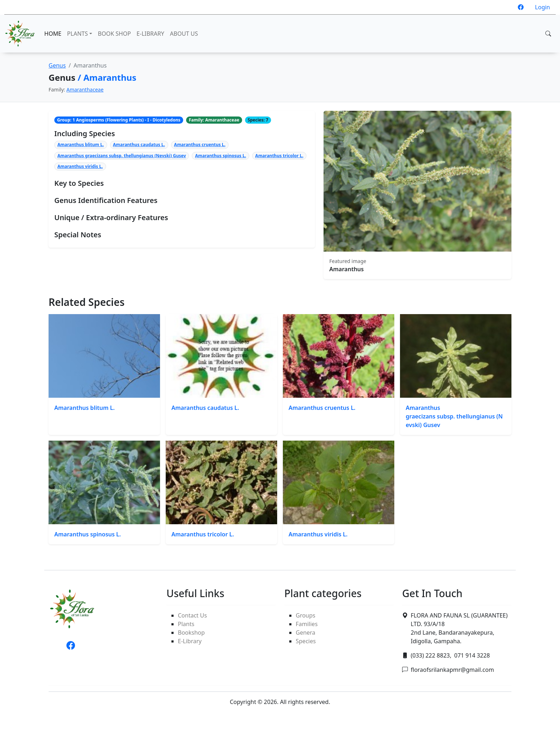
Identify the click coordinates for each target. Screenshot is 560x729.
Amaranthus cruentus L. (200, 145)
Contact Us (192, 615)
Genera (306, 633)
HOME (53, 34)
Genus (57, 65)
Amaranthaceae (85, 90)
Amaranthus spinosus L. (221, 156)
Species (306, 641)
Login (542, 7)
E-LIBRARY (150, 34)
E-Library (190, 641)
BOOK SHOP (114, 34)
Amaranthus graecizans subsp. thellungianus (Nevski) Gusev (122, 156)
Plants (186, 624)
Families (307, 624)
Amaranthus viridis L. (80, 166)
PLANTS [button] (77, 34)
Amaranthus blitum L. (81, 145)
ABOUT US (184, 34)
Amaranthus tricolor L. (279, 156)
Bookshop (191, 633)
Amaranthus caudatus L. (139, 145)
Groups (306, 615)
